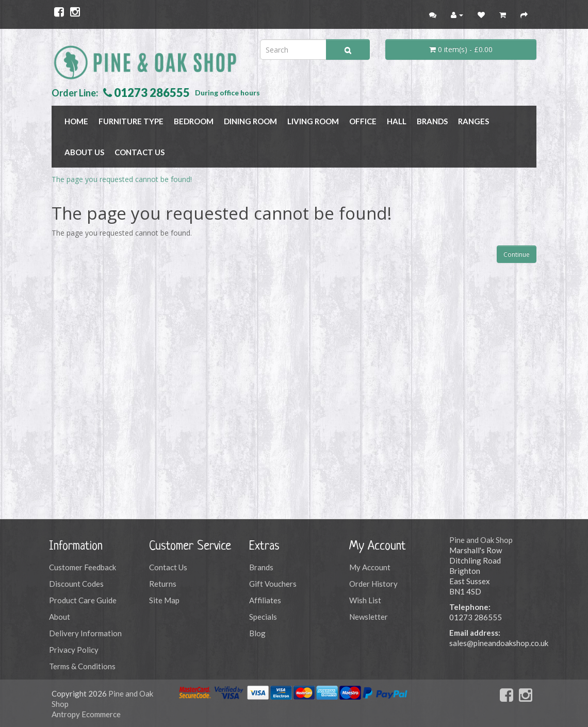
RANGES (473, 121)
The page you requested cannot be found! (122, 179)
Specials (263, 617)
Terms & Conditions (82, 666)
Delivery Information (85, 633)
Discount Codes (76, 584)
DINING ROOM (250, 121)
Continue (517, 254)
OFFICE (363, 121)
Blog (257, 633)
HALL (397, 121)
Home (76, 121)
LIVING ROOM (313, 121)
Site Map (164, 600)
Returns (163, 584)
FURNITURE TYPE (131, 121)
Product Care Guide (83, 600)
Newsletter (369, 617)
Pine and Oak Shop (481, 540)
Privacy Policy (74, 650)
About (60, 617)
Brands (261, 567)
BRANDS (432, 121)
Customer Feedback (83, 567)
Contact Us (140, 152)
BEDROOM (194, 121)
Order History (373, 584)
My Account (370, 567)
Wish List (365, 600)
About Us (84, 152)
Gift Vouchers (273, 584)
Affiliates (265, 600)
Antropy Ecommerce (86, 714)
